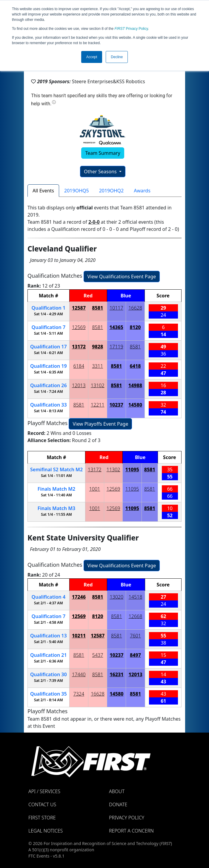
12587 (79, 308)
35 (49, 694)
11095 (132, 469)
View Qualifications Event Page (122, 277)
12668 (136, 616)
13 (49, 636)
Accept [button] (92, 57)
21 (49, 655)
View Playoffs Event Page (100, 424)
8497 (135, 655)
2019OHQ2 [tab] (112, 191)
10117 (116, 308)
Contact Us (42, 804)
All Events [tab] (43, 191)
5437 (98, 655)
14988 (135, 385)
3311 (97, 366)
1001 (95, 489)
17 (49, 347)
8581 (97, 308)
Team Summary (103, 153)
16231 (116, 674)
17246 (79, 597)
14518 (136, 597)
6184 (79, 366)
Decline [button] (117, 57)
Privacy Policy (131, 29)
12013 (79, 385)
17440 (79, 674)
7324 (79, 694)
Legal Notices (46, 831)
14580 (135, 405)
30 (49, 674)
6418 (135, 366)
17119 (116, 347)
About (117, 791)
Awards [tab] (142, 191)
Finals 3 (56, 508)
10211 (79, 636)
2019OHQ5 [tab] (77, 191)
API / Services (44, 791)
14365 (116, 327)
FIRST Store (42, 818)
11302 (113, 469)
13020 (116, 597)
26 (49, 385)
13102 (98, 385)
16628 (135, 308)
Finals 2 (56, 489)
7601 (135, 636)
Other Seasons (101, 172)
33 (49, 405)
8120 (135, 327)
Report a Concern (131, 831)
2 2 (56, 469)
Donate (118, 804)
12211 (98, 405)
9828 (97, 347)
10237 (116, 405)
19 (49, 366)
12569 (79, 327)
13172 (79, 347)
